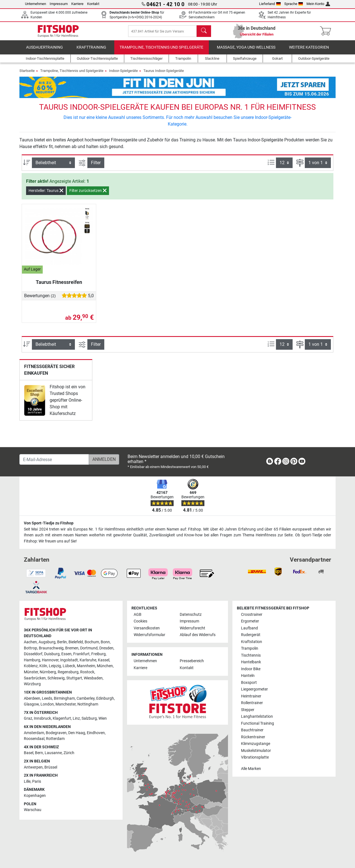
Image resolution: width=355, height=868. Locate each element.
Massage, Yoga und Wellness (246, 51)
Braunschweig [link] (51, 648)
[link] (35, 404)
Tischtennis (251, 655)
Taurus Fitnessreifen (59, 286)
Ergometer (250, 621)
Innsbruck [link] (42, 719)
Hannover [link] (50, 660)
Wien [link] (103, 719)
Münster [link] (31, 672)
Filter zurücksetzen (88, 194)
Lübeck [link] (69, 666)
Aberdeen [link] (32, 698)
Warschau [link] (33, 810)
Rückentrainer (253, 737)
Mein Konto (318, 4)
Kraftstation (252, 642)
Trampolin (250, 649)
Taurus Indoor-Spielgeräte (164, 75)
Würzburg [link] (32, 684)
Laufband (249, 628)
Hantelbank (251, 662)
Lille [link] (27, 781)
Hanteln (248, 676)
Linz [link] (76, 719)
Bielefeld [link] (76, 642)
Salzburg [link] (89, 719)
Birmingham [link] (64, 698)
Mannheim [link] (86, 666)
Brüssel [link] (51, 767)
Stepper (248, 710)
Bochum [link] (92, 642)
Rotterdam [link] (55, 739)
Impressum (59, 4)
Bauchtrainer (252, 730)
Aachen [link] (30, 642)
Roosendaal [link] (34, 739)
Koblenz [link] (31, 666)
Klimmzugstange (256, 744)
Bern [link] (39, 753)
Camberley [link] (86, 698)
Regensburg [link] (68, 672)
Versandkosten (147, 628)
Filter (96, 167)
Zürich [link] (69, 753)
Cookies (140, 621)
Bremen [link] (72, 648)
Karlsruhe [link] (88, 660)
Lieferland (270, 4)
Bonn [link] (105, 642)
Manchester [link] (66, 704)
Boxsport (249, 683)
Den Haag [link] (77, 733)
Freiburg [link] (98, 654)
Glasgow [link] (31, 704)
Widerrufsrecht (192, 628)
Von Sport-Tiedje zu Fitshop (49, 523)
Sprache (294, 4)
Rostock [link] (87, 672)
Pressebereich (192, 661)
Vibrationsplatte (255, 757)
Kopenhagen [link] (35, 796)
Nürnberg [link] (48, 672)
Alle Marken (251, 769)
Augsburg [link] (47, 642)
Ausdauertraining (45, 51)
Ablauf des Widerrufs (198, 635)
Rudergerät (251, 635)
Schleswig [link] (56, 678)
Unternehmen (35, 4)
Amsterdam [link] (34, 733)
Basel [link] (29, 753)
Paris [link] (37, 781)
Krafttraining (91, 51)
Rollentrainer (252, 703)
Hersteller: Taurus (46, 194)
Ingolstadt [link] (69, 660)
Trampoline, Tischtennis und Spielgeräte (161, 51)
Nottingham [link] (88, 704)
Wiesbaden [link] (93, 678)
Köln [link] (43, 666)
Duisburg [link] (52, 654)
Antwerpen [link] (33, 767)
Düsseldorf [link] (33, 654)
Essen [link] (66, 654)
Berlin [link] (62, 642)
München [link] (105, 666)
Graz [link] (28, 719)
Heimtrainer (251, 696)
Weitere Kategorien (309, 51)
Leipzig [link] (55, 666)
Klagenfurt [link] (62, 719)
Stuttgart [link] (74, 678)
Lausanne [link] (53, 753)
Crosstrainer (252, 615)
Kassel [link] (104, 660)
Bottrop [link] (31, 648)
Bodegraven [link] (56, 733)
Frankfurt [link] (81, 654)
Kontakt (93, 4)
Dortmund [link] (89, 648)
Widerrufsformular (149, 635)
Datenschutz (191, 615)
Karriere (77, 4)
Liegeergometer (254, 690)
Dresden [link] (106, 648)
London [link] (47, 704)
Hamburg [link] (32, 660)
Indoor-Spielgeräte (123, 75)
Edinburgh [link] (105, 698)
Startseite (27, 75)
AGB (138, 615)
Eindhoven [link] (96, 733)
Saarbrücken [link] (35, 678)
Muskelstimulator (256, 751)
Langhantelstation (257, 716)
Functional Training (258, 723)
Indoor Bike (251, 669)
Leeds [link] (47, 698)
